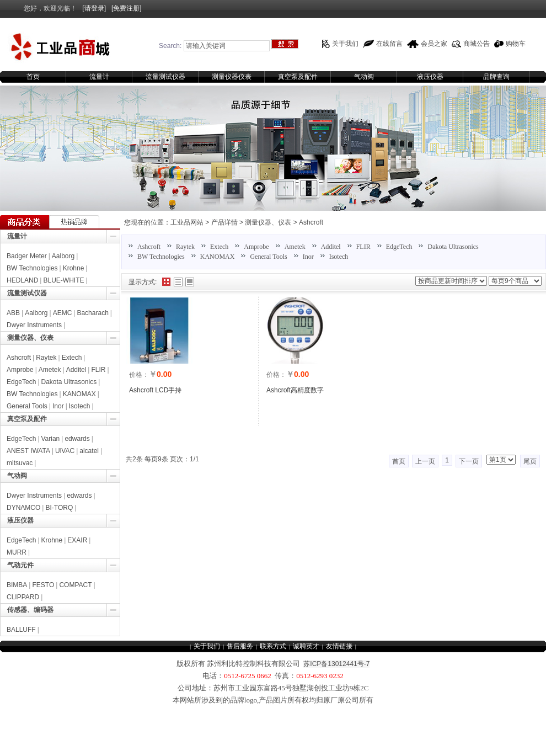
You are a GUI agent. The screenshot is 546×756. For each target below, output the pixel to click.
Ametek (295, 247)
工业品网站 (187, 222)
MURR (17, 552)
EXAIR (77, 540)
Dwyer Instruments (34, 325)
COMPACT (75, 585)
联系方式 (273, 646)
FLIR (363, 247)
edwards (77, 439)
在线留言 (389, 44)
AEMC (63, 313)
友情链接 (339, 646)
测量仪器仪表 (232, 77)
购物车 (516, 44)
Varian (51, 439)
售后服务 (240, 646)
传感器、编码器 (30, 610)
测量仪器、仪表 (268, 222)
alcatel (89, 451)
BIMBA (17, 585)
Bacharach (92, 313)
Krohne (74, 268)
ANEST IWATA (28, 451)
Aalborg (63, 256)
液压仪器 (430, 77)
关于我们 (345, 44)
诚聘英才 (306, 646)
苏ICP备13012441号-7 (336, 664)
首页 (33, 77)
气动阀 (364, 77)
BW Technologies (161, 257)
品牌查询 (496, 77)
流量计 (99, 77)
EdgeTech (399, 247)
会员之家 (434, 44)
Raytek (185, 247)
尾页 (530, 461)
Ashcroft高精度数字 (295, 390)
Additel (331, 247)
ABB (13, 313)
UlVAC (65, 451)
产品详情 (224, 222)
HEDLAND (22, 280)
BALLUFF (21, 630)
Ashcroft (311, 222)
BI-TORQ (59, 508)
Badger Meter (27, 256)
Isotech (339, 257)
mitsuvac (20, 463)
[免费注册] (127, 8)
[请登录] (94, 8)
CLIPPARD (23, 597)
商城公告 (477, 44)
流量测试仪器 (165, 77)
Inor (308, 257)
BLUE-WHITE (63, 280)
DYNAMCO (23, 508)
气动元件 (20, 565)
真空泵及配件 (298, 77)
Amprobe (256, 247)
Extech (219, 247)
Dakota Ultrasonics (453, 247)
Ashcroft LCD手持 (155, 390)
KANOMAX (218, 257)
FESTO (43, 585)
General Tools (268, 257)
